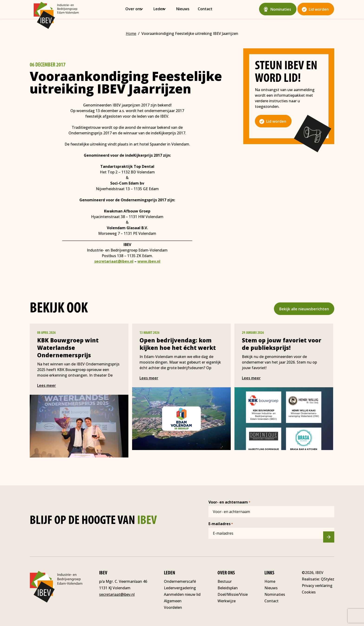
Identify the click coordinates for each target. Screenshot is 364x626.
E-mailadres (221, 524)
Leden (161, 9)
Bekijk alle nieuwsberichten (304, 309)
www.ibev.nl (149, 261)
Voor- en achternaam (229, 502)
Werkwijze (227, 601)
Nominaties (281, 9)
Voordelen (173, 607)
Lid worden (319, 9)
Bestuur (225, 581)
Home (270, 581)
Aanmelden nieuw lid (182, 594)
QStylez (328, 579)
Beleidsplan (228, 588)
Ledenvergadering (180, 588)
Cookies (309, 592)
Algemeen (173, 601)
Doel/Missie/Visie (233, 594)
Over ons (136, 9)
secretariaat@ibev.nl (114, 261)
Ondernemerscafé (180, 581)
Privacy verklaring (317, 586)
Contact (207, 9)
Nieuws (185, 9)
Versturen (331, 538)
